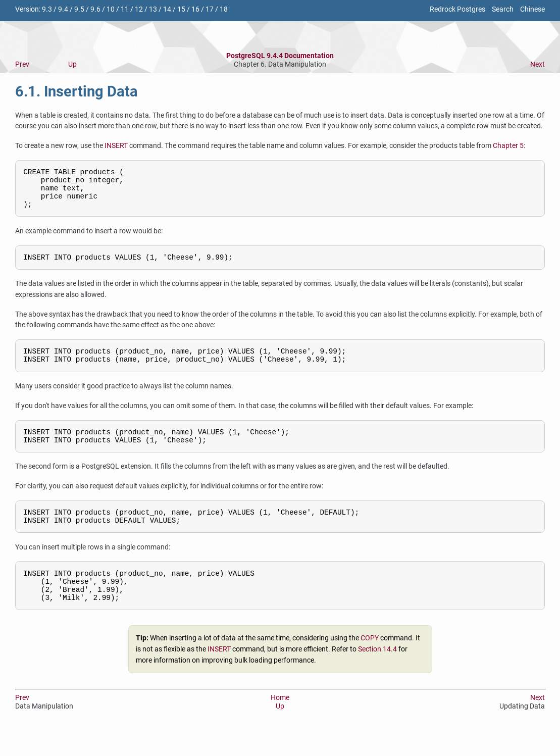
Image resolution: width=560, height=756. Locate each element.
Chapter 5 (508, 146)
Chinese (532, 9)
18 (224, 9)
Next (538, 64)
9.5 (79, 9)
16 (195, 9)
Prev (22, 64)
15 (181, 9)
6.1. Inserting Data (77, 91)
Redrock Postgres (457, 9)
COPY (370, 664)
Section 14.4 (377, 675)
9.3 (47, 9)
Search (503, 9)
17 (210, 9)
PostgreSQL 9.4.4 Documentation (280, 56)
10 (111, 9)
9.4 (63, 9)
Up (72, 64)
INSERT (116, 146)
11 (125, 9)
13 (153, 9)
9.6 (95, 9)
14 (167, 9)
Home (280, 723)
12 (139, 9)
